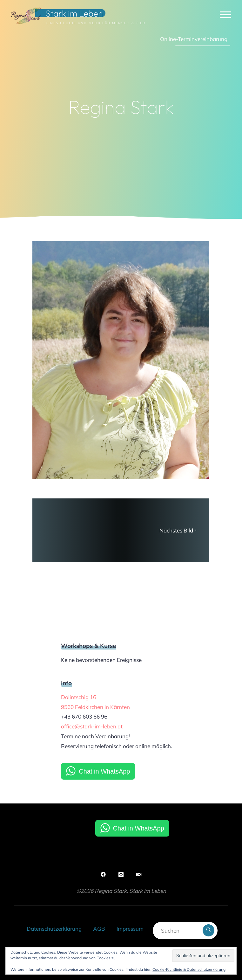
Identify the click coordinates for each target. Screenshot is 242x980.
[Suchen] (209, 930)
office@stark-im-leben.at (92, 726)
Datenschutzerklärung (54, 929)
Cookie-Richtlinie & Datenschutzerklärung (189, 969)
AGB (99, 929)
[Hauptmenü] (225, 15)
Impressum (130, 929)
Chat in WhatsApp (104, 771)
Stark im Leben (74, 13)
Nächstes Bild (179, 530)
